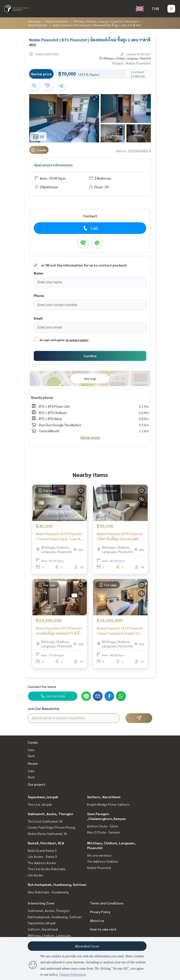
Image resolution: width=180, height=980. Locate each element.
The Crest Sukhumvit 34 (45, 821)
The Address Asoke (42, 863)
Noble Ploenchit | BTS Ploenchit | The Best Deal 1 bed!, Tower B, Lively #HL (59, 536)
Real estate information (53, 165)
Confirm (90, 356)
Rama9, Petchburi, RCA (46, 843)
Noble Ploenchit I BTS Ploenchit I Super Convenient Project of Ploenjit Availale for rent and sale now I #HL (120, 631)
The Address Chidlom (102, 861)
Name (38, 273)
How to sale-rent (103, 929)
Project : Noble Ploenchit (132, 63)
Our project (37, 784)
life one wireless (99, 855)
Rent (31, 756)
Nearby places (42, 397)
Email (38, 318)
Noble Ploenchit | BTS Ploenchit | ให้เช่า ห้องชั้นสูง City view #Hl (120, 536)
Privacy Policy (100, 912)
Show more (90, 437)
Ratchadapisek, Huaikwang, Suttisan (57, 884)
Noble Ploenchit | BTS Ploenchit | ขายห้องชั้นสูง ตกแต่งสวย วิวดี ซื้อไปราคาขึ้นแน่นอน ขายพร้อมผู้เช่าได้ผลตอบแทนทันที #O (59, 631)
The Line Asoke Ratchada (46, 869)
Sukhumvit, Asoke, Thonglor (51, 814)
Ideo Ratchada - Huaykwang (48, 892)
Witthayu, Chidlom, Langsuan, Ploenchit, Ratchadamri (107, 21)
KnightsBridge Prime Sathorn (108, 804)
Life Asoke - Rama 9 (42, 856)
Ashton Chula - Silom (103, 826)
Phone (39, 295)
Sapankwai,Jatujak (43, 797)
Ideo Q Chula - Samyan (104, 832)
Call (90, 228)
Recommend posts (57, 21)
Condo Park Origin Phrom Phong (51, 827)
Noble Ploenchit (37, 25)
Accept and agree (52, 340)
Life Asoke (35, 875)
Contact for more (42, 686)
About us (97, 920)
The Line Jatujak (40, 804)
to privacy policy (77, 340)
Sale (31, 750)
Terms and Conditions (107, 903)
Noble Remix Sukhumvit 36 (47, 833)
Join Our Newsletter (44, 708)
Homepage (34, 21)
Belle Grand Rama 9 (42, 850)
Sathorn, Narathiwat (104, 797)
